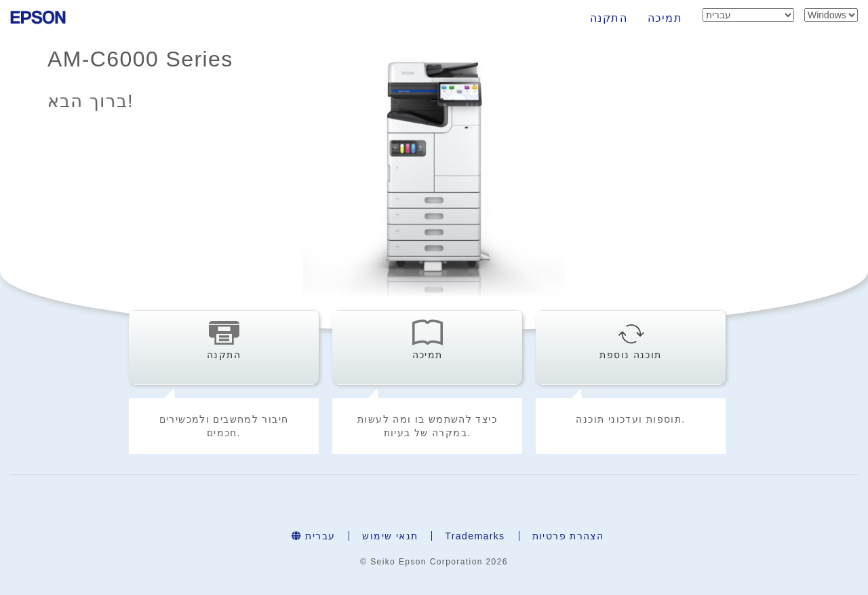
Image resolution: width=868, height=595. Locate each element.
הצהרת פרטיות (568, 536)
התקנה (609, 18)
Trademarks (475, 536)
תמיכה (665, 18)
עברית (314, 536)
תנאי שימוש (390, 536)
